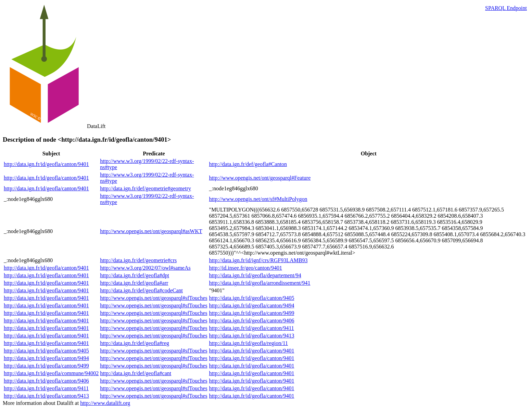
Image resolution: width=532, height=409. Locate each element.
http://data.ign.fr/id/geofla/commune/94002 (51, 373)
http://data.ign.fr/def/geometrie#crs (138, 260)
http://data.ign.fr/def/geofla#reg (135, 343)
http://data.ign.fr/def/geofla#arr (134, 283)
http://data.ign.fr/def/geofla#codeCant (141, 290)
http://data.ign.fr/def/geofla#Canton (248, 164)
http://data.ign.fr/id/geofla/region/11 (249, 343)
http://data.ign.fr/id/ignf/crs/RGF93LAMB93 (258, 260)
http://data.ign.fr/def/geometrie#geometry (145, 188)
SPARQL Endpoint (506, 8)
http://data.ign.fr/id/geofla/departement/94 (255, 275)
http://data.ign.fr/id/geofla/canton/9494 (252, 305)
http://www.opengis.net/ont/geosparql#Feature (260, 178)
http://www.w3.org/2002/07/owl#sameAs (145, 268)
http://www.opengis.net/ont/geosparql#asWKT (151, 231)
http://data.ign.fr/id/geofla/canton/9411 (252, 328)
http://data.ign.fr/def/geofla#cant (136, 373)
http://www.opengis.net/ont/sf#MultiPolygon (258, 199)
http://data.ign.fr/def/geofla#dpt (135, 275)
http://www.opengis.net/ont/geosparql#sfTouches (154, 298)
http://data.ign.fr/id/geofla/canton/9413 (252, 336)
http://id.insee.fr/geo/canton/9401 (246, 268)
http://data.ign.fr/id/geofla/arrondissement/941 (260, 283)
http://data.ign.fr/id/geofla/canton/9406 (252, 321)
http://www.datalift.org (105, 403)
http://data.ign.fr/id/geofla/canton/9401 (46, 164)
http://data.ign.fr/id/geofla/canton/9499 (252, 313)
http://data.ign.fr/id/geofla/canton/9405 (252, 298)
